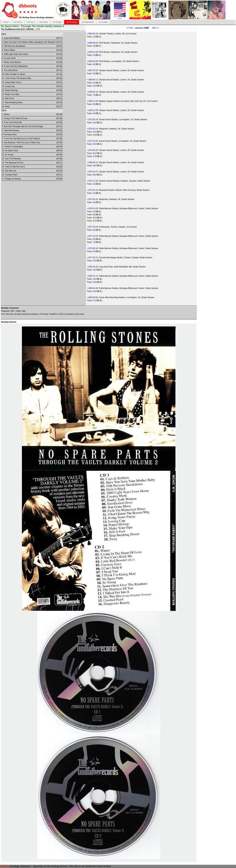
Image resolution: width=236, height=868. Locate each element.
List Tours (31, 22)
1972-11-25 (93, 181)
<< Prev (130, 28)
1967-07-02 (93, 70)
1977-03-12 (93, 258)
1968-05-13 (93, 162)
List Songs (57, 22)
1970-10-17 (93, 172)
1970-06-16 (93, 150)
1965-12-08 (93, 52)
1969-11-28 (93, 101)
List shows (18, 22)
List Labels (103, 22)
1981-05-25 (93, 267)
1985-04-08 (93, 288)
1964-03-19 (93, 34)
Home (6, 22)
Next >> (154, 28)
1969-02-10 (93, 92)
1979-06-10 (93, 248)
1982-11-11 (93, 276)
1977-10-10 (93, 236)
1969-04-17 (93, 80)
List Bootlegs (72, 22)
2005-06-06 (93, 297)
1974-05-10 (93, 199)
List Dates (44, 22)
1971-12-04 (93, 141)
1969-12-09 (93, 110)
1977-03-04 (93, 227)
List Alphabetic (88, 22)
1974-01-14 (93, 190)
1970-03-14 (93, 129)
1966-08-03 (93, 43)
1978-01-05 (93, 208)
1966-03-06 (93, 61)
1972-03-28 (93, 120)
